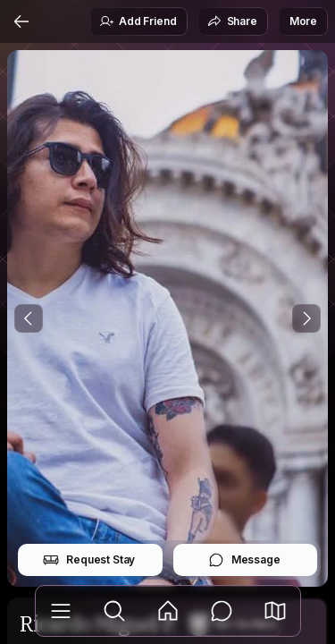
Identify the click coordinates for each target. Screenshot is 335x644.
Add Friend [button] (138, 21)
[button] (275, 611)
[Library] (61, 611)
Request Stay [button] (89, 560)
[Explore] (114, 611)
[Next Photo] (306, 318)
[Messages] (222, 611)
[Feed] (168, 611)
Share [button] (232, 21)
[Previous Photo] (29, 318)
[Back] (21, 21)
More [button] (303, 21)
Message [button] (244, 560)
